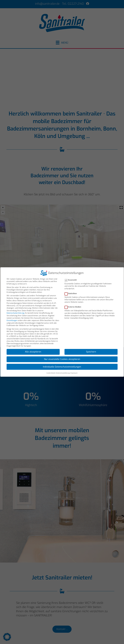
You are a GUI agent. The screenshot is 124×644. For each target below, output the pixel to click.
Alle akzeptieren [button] (33, 352)
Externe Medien (74, 307)
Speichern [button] (91, 352)
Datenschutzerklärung (15, 313)
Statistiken (72, 294)
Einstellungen (12, 320)
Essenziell (72, 280)
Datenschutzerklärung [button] (63, 373)
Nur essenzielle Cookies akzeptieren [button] (62, 359)
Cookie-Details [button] (51, 373)
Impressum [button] (74, 373)
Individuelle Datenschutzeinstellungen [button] (62, 367)
